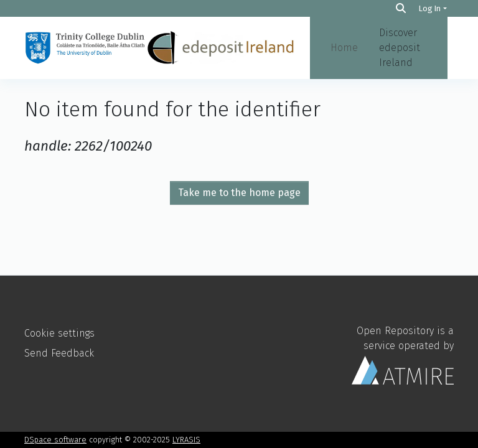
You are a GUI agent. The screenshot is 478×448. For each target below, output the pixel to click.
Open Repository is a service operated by (403, 355)
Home (344, 48)
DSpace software (55, 440)
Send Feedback (59, 353)
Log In (430, 8)
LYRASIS (186, 440)
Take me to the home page (239, 193)
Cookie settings (59, 333)
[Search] (401, 8)
